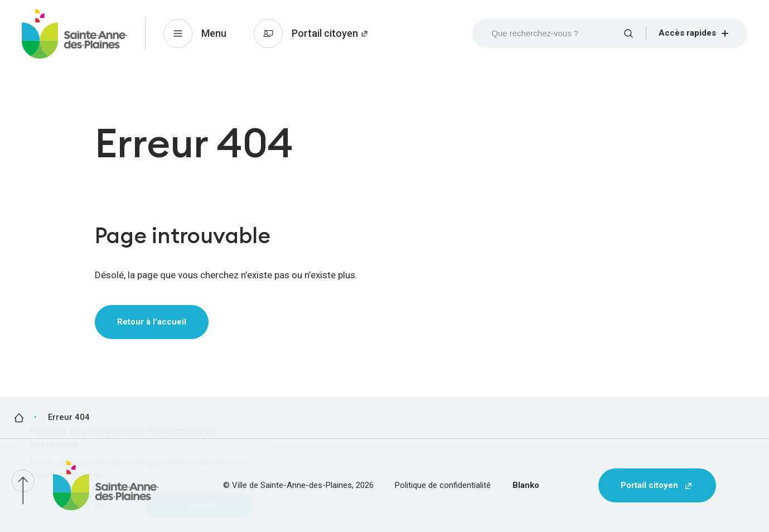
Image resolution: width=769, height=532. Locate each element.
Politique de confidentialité (443, 485)
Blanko (526, 485)
